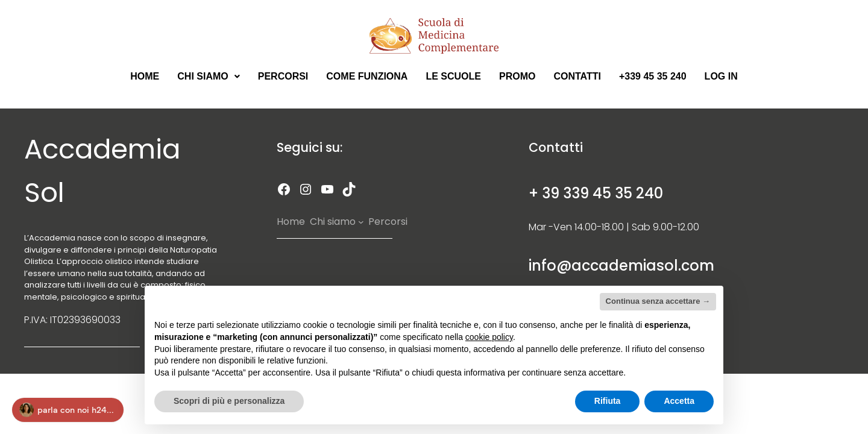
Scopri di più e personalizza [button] (229, 401)
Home (145, 76)
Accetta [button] (679, 401)
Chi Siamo (208, 76)
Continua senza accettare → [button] (658, 301)
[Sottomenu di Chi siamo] (361, 222)
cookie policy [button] (489, 337)
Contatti (577, 76)
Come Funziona (367, 76)
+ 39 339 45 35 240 (596, 193)
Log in (721, 76)
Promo (517, 76)
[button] (208, 77)
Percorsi (283, 76)
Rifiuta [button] (608, 401)
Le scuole (453, 76)
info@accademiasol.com (621, 266)
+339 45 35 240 (653, 76)
